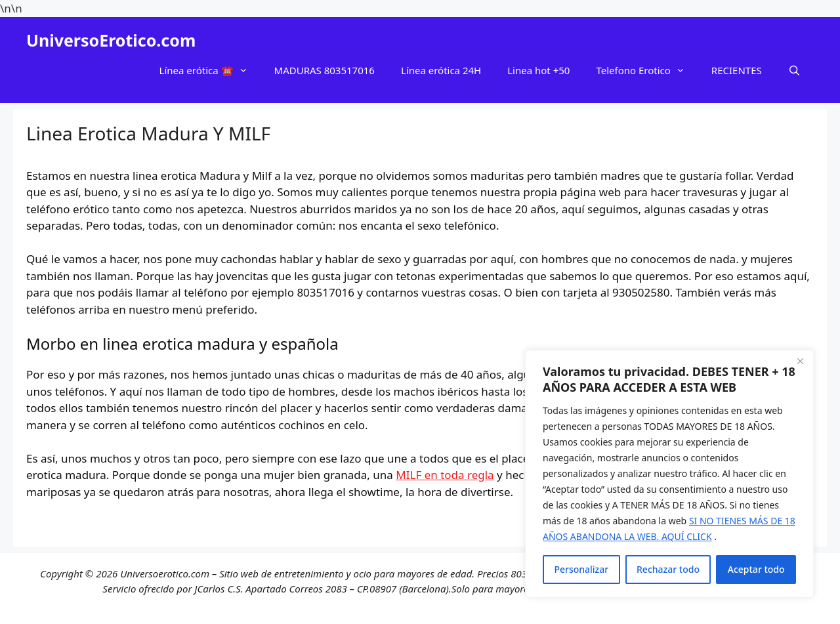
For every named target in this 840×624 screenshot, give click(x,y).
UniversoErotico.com (111, 40)
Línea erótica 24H (441, 70)
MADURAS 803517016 (325, 70)
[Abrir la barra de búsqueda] (794, 70)
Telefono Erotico (647, 70)
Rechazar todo (668, 569)
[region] (669, 474)
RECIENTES (737, 70)
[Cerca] (800, 361)
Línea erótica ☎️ (210, 70)
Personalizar (581, 569)
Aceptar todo (756, 569)
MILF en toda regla (445, 475)
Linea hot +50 (538, 70)
